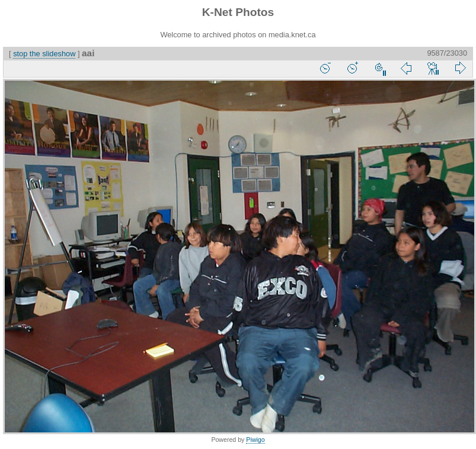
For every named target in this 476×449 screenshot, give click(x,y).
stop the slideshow (44, 54)
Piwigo (255, 440)
